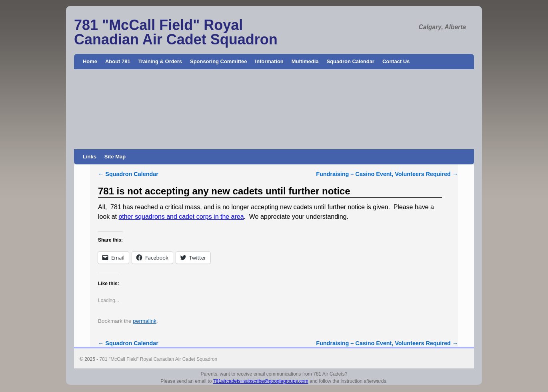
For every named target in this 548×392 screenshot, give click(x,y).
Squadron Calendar (350, 61)
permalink (145, 321)
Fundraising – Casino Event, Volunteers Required (387, 174)
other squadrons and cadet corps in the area (181, 217)
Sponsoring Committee (219, 61)
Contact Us (396, 61)
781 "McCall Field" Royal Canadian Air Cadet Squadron (176, 32)
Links (90, 157)
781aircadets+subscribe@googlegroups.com (261, 381)
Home (90, 61)
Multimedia (305, 61)
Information (269, 61)
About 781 (118, 61)
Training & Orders (160, 61)
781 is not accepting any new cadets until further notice (224, 191)
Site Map (115, 157)
